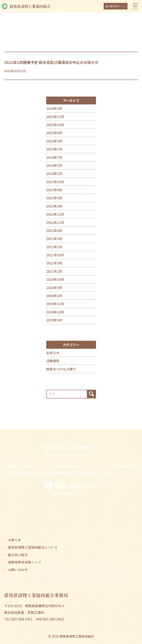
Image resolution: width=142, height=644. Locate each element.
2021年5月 (54, 263)
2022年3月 (54, 239)
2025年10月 (55, 125)
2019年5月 (54, 320)
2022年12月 (55, 214)
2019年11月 (55, 304)
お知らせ (53, 353)
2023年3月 (54, 206)
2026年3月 (54, 108)
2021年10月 (55, 255)
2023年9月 (54, 190)
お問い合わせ (18, 570)
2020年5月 (54, 288)
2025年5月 (54, 141)
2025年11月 (55, 117)
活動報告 (53, 361)
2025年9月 (54, 133)
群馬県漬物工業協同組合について (33, 547)
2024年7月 (54, 157)
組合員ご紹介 (18, 555)
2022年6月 (54, 231)
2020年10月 (55, 279)
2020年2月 (54, 296)
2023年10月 (55, 182)
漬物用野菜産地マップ (24, 562)
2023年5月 (54, 198)
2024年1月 (54, 173)
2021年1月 (54, 271)
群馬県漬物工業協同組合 (30, 6)
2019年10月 (55, 312)
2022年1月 (54, 247)
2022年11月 (55, 222)
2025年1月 (54, 149)
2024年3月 (54, 165)
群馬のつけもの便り (61, 369)
